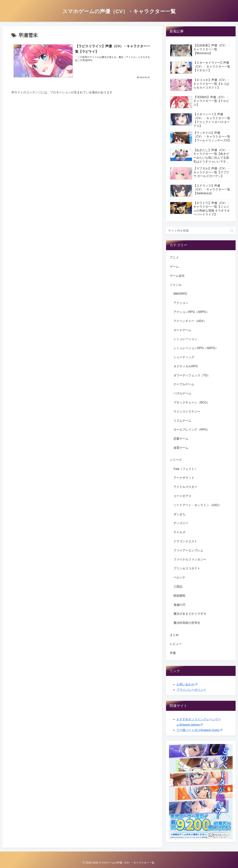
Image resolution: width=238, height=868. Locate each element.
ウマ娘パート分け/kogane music (199, 730)
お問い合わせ (187, 684)
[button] (232, 231)
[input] (201, 231)
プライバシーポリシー (191, 690)
